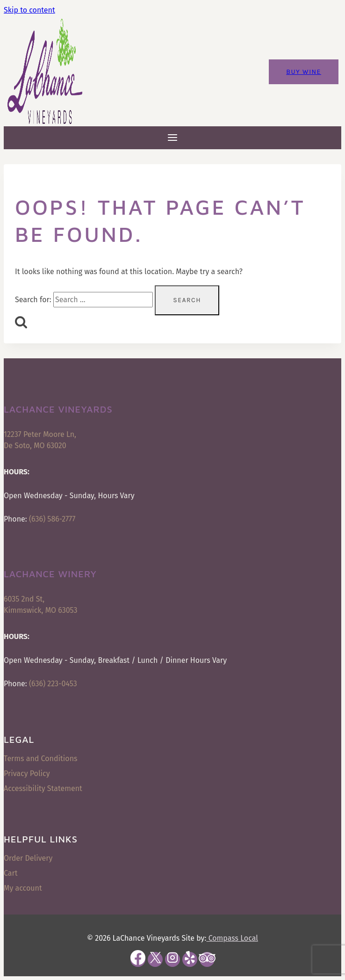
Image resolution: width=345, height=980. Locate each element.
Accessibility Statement (43, 788)
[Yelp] (190, 959)
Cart (11, 873)
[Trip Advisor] (207, 959)
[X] (155, 959)
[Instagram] (172, 959)
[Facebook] (138, 959)
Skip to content (29, 10)
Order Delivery (28, 858)
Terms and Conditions (41, 759)
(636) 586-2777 (52, 519)
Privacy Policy (27, 773)
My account (23, 888)
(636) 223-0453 (53, 684)
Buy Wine (304, 72)
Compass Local (232, 938)
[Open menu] (173, 138)
